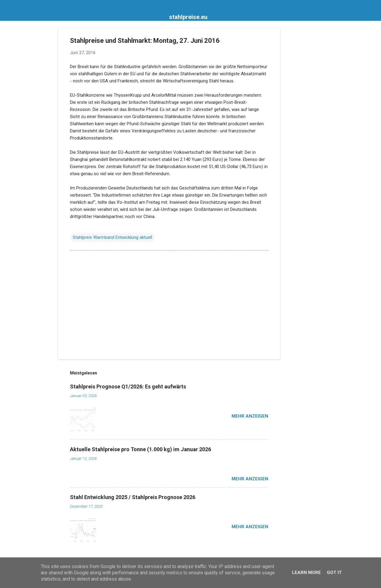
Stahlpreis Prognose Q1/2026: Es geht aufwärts (128, 386)
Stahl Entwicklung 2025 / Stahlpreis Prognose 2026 (133, 497)
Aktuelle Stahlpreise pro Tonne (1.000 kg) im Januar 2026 (140, 449)
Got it (334, 573)
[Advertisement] (304, 117)
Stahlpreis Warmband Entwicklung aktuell (112, 237)
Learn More (306, 573)
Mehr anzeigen (250, 416)
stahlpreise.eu (188, 17)
